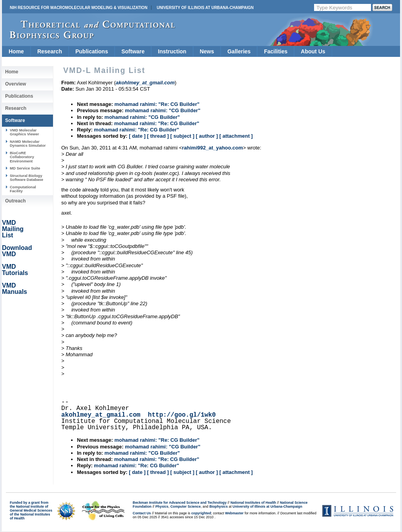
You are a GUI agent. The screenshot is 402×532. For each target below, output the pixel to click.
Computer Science (185, 506)
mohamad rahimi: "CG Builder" (163, 110)
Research (50, 51)
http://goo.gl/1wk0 (182, 415)
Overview (16, 84)
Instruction (172, 51)
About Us (313, 51)
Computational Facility (23, 189)
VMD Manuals (15, 289)
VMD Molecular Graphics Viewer (24, 132)
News (207, 51)
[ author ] (207, 136)
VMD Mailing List (13, 229)
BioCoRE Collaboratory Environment (22, 157)
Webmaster (234, 513)
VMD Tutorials (15, 270)
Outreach (16, 201)
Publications (92, 51)
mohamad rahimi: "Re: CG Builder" (157, 104)
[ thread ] (158, 136)
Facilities (276, 51)
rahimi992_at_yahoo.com (213, 148)
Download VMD (17, 251)
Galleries (239, 51)
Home (16, 51)
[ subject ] (182, 136)
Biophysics (218, 506)
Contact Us (142, 513)
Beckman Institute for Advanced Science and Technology (180, 503)
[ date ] (137, 136)
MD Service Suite (25, 168)
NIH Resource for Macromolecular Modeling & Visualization (79, 8)
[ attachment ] (236, 136)
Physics (162, 506)
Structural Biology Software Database (26, 178)
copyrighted (201, 513)
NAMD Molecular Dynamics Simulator (28, 143)
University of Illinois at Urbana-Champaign (205, 8)
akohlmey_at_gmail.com (101, 415)
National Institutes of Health (253, 503)
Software (133, 51)
